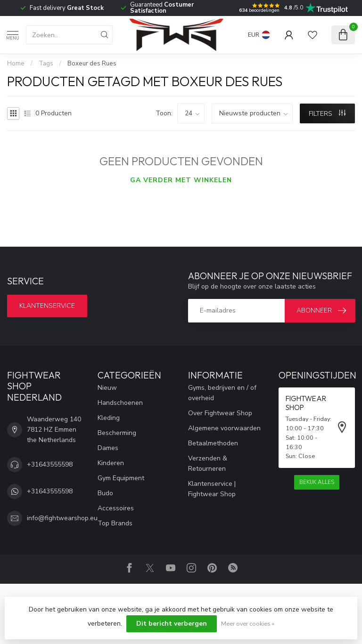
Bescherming (117, 433)
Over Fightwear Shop (220, 413)
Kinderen (111, 463)
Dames (108, 448)
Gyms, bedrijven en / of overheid (222, 393)
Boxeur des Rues (92, 64)
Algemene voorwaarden (224, 428)
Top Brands (115, 523)
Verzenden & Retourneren (208, 463)
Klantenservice (47, 306)
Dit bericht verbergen (172, 624)
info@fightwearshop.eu (62, 518)
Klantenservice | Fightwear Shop (212, 489)
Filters (327, 114)
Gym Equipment (121, 478)
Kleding (109, 418)
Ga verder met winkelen (181, 180)
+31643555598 (50, 464)
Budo (105, 493)
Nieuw (107, 388)
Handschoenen (120, 403)
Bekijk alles (317, 482)
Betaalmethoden (213, 443)
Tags (46, 64)
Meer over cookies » (248, 624)
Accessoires (116, 508)
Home (16, 64)
